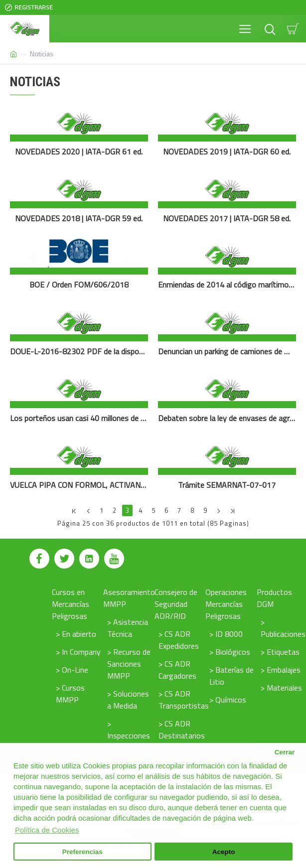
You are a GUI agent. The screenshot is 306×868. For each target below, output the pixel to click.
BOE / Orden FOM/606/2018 (79, 285)
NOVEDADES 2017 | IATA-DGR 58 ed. (227, 218)
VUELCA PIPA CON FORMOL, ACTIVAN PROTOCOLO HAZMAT (79, 485)
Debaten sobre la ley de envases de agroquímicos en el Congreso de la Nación (227, 418)
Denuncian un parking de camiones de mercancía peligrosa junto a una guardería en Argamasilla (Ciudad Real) (227, 352)
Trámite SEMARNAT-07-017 (227, 485)
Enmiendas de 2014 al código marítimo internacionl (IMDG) (227, 285)
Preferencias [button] (82, 852)
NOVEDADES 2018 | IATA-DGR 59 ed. (79, 218)
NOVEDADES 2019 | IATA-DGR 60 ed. (227, 152)
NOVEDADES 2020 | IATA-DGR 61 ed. (79, 152)
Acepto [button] (224, 852)
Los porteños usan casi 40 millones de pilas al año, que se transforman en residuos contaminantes (79, 418)
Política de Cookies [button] (47, 830)
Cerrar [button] (285, 752)
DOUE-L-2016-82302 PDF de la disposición (79, 352)
